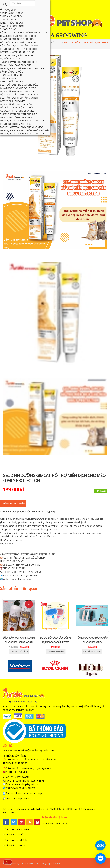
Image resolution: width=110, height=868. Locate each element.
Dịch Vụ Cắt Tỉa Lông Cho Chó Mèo (22, 127)
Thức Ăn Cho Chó (11, 16)
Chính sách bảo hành (16, 840)
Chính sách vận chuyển (17, 829)
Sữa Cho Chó (8, 29)
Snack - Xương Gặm (12, 26)
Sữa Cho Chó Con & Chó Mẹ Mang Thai (23, 33)
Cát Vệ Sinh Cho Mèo (13, 101)
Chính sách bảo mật (15, 845)
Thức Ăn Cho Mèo (11, 75)
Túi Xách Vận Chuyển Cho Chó (19, 62)
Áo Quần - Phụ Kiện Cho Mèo (17, 111)
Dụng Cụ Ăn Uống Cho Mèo (17, 91)
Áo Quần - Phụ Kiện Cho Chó (17, 55)
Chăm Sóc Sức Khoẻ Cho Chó (18, 36)
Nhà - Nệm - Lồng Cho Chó (16, 65)
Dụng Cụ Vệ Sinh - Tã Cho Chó (18, 49)
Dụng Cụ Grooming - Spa (15, 124)
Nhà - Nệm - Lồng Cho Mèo (16, 117)
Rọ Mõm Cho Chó (11, 59)
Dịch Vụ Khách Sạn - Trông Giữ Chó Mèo (25, 130)
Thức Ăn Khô (8, 20)
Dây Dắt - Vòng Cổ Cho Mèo (17, 108)
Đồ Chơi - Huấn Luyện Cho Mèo (19, 95)
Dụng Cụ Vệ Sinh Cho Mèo (16, 104)
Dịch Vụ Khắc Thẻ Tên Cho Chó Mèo (22, 68)
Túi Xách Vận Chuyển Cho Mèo (19, 114)
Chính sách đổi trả (14, 834)
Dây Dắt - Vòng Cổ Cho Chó (17, 52)
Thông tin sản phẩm (13, 504)
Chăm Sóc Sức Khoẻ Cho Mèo (18, 88)
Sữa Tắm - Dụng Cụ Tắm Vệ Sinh (19, 46)
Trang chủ (8, 10)
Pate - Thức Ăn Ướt (12, 23)
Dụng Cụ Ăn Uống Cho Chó (17, 39)
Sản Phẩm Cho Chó (12, 13)
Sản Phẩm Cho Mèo (12, 72)
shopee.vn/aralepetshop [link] (28, 793)
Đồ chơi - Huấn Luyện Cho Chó (19, 42)
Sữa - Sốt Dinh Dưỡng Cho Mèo (19, 85)
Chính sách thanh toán (55, 824)
